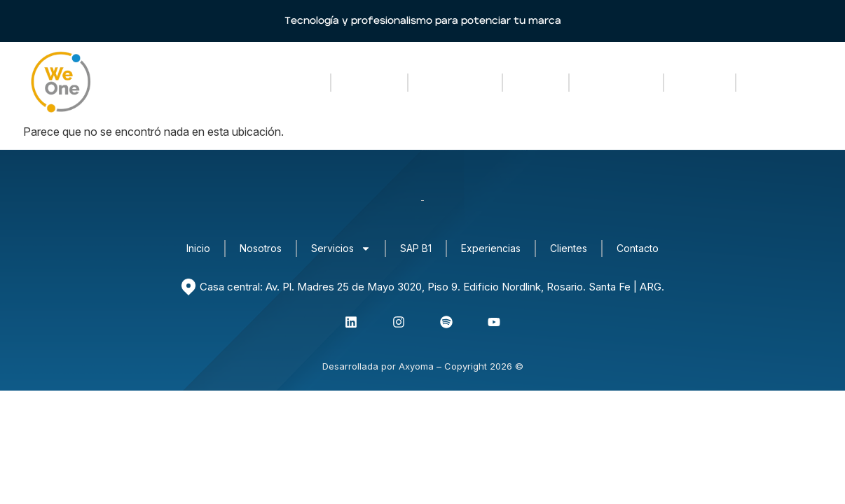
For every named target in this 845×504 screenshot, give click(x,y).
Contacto (774, 82)
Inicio (301, 82)
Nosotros (369, 82)
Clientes (700, 82)
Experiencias (616, 82)
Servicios (455, 83)
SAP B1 (536, 82)
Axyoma (416, 366)
